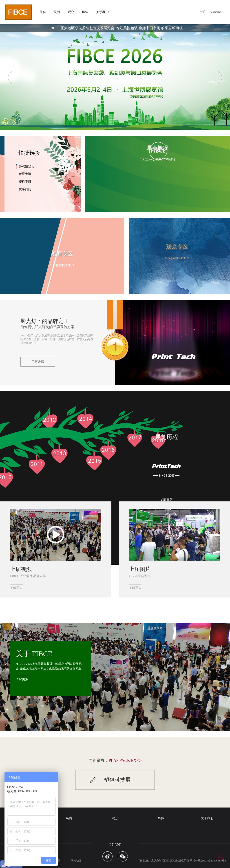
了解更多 (166, 499)
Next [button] (220, 77)
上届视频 (21, 569)
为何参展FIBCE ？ (62, 265)
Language (216, 12)
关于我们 (207, 818)
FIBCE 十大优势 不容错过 (158, 160)
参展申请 (25, 174)
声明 (202, 12)
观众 (115, 818)
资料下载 (25, 182)
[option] (115, 77)
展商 (69, 818)
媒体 (161, 818)
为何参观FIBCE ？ (177, 258)
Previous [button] (10, 77)
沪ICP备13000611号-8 (214, 861)
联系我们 (25, 189)
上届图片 (140, 569)
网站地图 (76, 861)
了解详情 (38, 362)
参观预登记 (27, 166)
